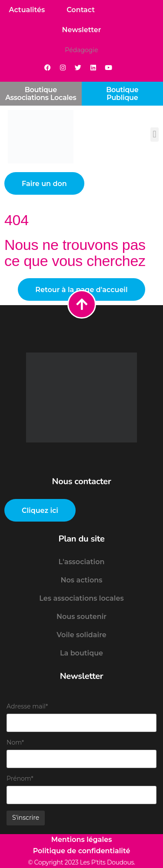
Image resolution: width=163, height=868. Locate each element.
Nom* (15, 742)
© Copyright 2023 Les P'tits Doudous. (81, 862)
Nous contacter (82, 481)
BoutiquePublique (122, 94)
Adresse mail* (27, 706)
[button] (155, 135)
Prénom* (20, 778)
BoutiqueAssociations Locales (41, 94)
